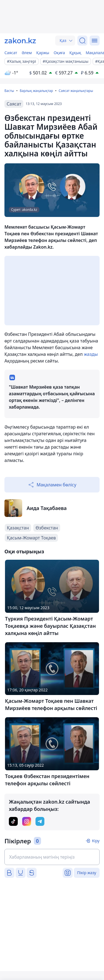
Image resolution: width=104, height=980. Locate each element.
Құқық (75, 53)
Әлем (27, 53)
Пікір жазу (87, 873)
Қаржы (43, 53)
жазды (91, 354)
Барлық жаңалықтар (36, 91)
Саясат (11, 53)
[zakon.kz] (20, 41)
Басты (9, 91)
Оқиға (59, 53)
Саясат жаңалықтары (76, 91)
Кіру (96, 841)
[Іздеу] (82, 41)
